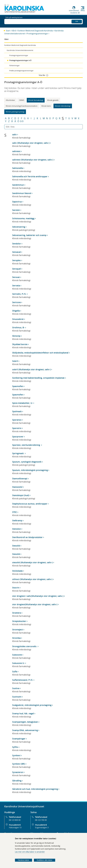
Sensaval (16, 252)
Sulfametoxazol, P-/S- (23, 680)
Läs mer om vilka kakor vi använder (30, 852)
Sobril (15, 361)
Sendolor (17, 244)
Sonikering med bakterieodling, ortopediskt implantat (38, 378)
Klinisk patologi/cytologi (15, 112)
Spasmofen (18, 386)
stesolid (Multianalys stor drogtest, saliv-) (32, 562)
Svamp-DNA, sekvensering (25, 730)
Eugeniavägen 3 (42, 828)
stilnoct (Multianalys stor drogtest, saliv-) (32, 579)
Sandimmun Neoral (22, 193)
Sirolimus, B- (18, 327)
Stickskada (17, 571)
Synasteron (18, 772)
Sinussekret (18, 319)
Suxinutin (17, 697)
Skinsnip (16, 336)
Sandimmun (18, 185)
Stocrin (16, 588)
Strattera (17, 613)
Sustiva (16, 688)
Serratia (16, 286)
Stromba (16, 638)
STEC (15, 512)
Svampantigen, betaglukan (25, 722)
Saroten (16, 210)
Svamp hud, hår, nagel (23, 713)
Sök (77, 21)
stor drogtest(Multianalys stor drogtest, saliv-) (35, 604)
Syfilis (15, 747)
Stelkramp (17, 520)
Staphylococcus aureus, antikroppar (30, 504)
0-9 (22, 121)
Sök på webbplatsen (14, 21)
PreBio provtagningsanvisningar (21, 71)
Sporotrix (17, 428)
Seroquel (17, 269)
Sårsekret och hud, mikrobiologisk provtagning (35, 789)
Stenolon (17, 529)
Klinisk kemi (46, 106)
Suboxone (17, 655)
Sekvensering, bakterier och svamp (29, 235)
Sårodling (17, 781)
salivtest (16, 151)
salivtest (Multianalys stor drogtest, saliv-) (33, 160)
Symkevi (16, 755)
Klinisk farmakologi (36, 100)
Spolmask (17, 411)
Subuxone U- (18, 663)
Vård (14, 31)
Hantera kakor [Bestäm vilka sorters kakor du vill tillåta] (24, 860)
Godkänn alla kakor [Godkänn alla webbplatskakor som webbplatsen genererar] (45, 860)
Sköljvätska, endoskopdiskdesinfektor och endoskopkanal (40, 353)
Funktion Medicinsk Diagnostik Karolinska (35, 31)
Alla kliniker (10, 100)
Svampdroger (19, 739)
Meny (83, 10)
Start (8, 31)
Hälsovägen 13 (15, 828)
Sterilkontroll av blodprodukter (27, 537)
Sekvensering (19, 227)
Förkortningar (14, 65)
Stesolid (16, 546)
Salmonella (18, 168)
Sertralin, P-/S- (19, 294)
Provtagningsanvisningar (37, 34)
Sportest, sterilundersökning (26, 445)
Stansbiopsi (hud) (21, 495)
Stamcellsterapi (20, 479)
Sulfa (15, 671)
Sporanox (17, 420)
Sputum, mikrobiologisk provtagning (30, 470)
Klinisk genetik (53, 100)
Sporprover (18, 437)
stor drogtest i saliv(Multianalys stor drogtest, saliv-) (38, 596)
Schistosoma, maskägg (23, 218)
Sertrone (16, 302)
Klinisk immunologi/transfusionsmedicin (22, 106)
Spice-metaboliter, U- (22, 403)
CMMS (22, 100)
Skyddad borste (20, 344)
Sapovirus (17, 202)
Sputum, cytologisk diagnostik (27, 462)
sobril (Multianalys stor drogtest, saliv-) (31, 369)
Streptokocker (19, 621)
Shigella (16, 311)
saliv (14, 134)
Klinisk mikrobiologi (63, 106)
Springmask (18, 453)
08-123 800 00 (15, 820)
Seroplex (16, 260)
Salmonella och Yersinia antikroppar (30, 176)
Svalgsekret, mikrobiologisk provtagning (32, 705)
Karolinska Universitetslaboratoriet (20, 50)
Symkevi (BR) (19, 764)
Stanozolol (17, 487)
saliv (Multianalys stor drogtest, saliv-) (31, 143)
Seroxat (16, 277)
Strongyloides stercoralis (25, 646)
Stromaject (18, 630)
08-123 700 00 (41, 820)
